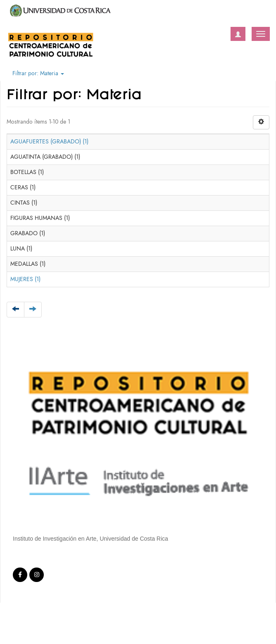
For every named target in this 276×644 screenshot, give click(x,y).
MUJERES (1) (25, 279)
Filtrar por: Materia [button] (38, 73)
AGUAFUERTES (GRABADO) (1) (49, 142)
